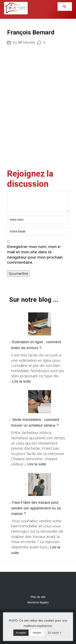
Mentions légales (38, 602)
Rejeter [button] (37, 633)
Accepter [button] (21, 633)
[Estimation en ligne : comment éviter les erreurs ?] (38, 324)
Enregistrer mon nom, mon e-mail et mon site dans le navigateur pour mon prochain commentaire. (35, 254)
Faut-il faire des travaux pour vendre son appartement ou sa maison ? (36, 508)
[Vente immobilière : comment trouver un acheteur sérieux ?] (38, 402)
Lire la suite (21, 381)
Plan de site (38, 597)
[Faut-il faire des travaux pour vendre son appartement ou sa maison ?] (38, 484)
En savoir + (55, 633)
